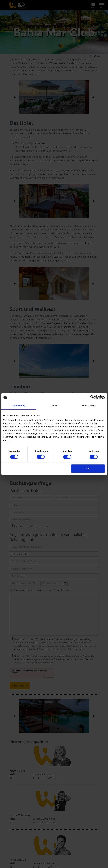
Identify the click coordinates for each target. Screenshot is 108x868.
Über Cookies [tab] (89, 405)
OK (88, 468)
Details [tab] (54, 405)
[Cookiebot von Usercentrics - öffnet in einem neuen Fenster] (92, 397)
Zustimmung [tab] (19, 405)
